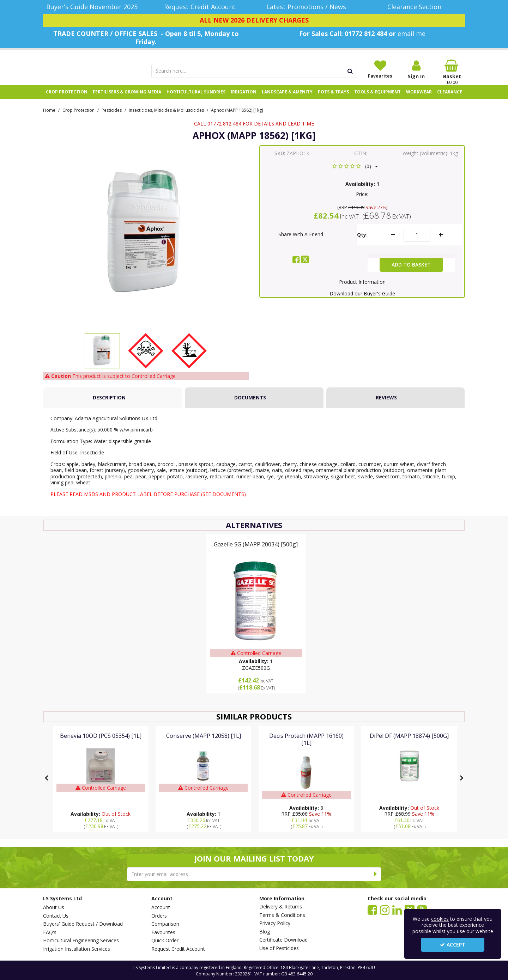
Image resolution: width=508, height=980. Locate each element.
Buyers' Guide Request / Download (83, 924)
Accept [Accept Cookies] (453, 945)
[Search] (248, 71)
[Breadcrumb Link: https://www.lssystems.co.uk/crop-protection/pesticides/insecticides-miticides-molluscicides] (166, 117)
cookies (440, 919)
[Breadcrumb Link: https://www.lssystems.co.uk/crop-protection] (78, 117)
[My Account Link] (416, 70)
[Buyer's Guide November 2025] (92, 7)
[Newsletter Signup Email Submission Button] (376, 874)
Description (109, 405)
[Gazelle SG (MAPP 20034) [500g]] (256, 552)
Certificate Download (283, 940)
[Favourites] (380, 69)
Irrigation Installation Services (77, 949)
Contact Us (56, 916)
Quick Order (165, 941)
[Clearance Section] (416, 7)
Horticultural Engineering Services (81, 941)
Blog (265, 932)
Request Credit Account (178, 949)
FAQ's (50, 932)
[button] (355, 174)
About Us (54, 907)
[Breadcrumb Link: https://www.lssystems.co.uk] (49, 117)
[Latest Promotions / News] (308, 7)
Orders (159, 916)
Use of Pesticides (279, 948)
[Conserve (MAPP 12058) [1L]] (204, 743)
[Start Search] (350, 71)
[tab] (113, 405)
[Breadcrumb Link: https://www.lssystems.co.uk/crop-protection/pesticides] (112, 117)
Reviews (386, 405)
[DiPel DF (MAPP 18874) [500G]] (409, 743)
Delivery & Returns (281, 907)
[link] (296, 267)
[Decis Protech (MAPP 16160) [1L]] (306, 750)
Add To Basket (411, 272)
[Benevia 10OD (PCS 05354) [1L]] (101, 743)
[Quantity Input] (417, 243)
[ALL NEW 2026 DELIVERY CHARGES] (254, 20)
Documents (250, 405)
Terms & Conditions (282, 915)
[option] (102, 360)
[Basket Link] (452, 72)
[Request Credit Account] (200, 7)
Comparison (165, 924)
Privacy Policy (275, 923)
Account (161, 907)
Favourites (163, 932)
